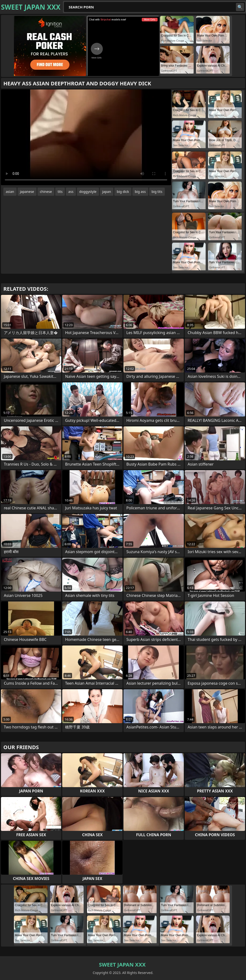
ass (71, 192)
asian (10, 192)
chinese (46, 192)
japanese (27, 192)
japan (107, 192)
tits (60, 192)
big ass (140, 192)
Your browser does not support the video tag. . (86, 137)
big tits (157, 192)
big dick (123, 192)
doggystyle (88, 192)
